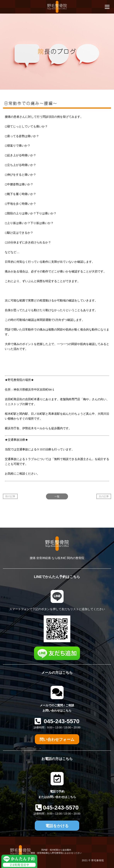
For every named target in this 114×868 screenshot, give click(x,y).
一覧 (57, 496)
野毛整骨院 (98, 860)
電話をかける (57, 826)
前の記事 (10, 496)
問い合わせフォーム (57, 739)
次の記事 (104, 496)
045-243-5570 (61, 721)
